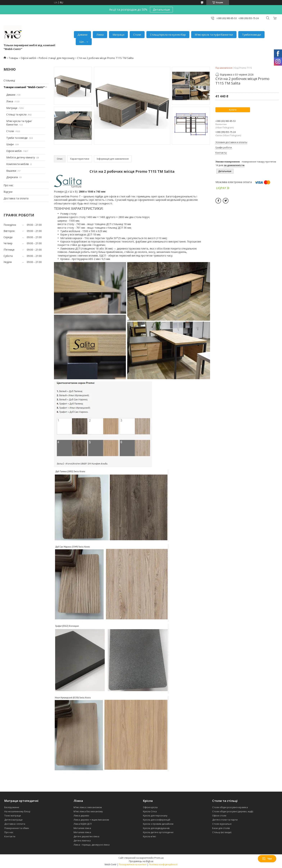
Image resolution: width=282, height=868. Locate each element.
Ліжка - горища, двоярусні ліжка (92, 845)
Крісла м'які (149, 836)
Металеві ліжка (82, 828)
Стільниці (9, 80)
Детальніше (161, 10)
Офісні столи (219, 816)
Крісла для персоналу (155, 816)
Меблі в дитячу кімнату (21, 157)
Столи (137, 35)
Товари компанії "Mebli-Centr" (24, 87)
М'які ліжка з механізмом (88, 807)
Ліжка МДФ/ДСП (83, 824)
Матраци (118, 35)
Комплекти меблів (18, 164)
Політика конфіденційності (163, 864)
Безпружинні (12, 807)
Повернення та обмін (17, 828)
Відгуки (8, 192)
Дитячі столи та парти (225, 820)
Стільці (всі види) (222, 832)
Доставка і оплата (15, 824)
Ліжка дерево (81, 816)
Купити (233, 110)
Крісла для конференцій (157, 820)
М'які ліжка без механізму (88, 811)
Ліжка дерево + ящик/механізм (91, 820)
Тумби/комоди (251, 35)
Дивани (82, 35)
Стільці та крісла (16, 114)
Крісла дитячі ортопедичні (158, 832)
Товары (13, 58)
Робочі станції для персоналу (56, 58)
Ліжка (100, 35)
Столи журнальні (222, 824)
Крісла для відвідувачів (156, 828)
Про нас (8, 185)
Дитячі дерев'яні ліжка (86, 836)
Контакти (10, 836)
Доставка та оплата (16, 198)
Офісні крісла (150, 807)
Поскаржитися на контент (133, 864)
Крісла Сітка (150, 811)
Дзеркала (12, 177)
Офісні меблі (28, 58)
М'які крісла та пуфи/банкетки (214, 35)
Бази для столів (221, 828)
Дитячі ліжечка (82, 840)
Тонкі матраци (13, 816)
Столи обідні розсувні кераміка (230, 807)
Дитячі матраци (13, 820)
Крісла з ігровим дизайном (158, 824)
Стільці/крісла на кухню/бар (168, 35)
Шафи (10, 144)
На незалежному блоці (17, 811)
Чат (267, 859)
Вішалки (11, 171)
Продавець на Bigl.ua (141, 861)
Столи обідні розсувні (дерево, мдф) (233, 811)
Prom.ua (159, 858)
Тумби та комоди (17, 138)
